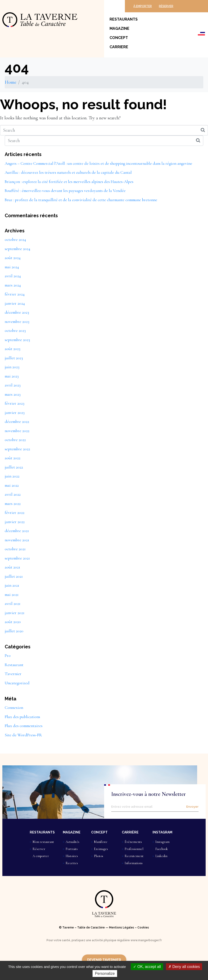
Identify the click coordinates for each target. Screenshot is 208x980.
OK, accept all (147, 967)
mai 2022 (12, 485)
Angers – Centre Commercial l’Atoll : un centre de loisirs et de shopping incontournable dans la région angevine (98, 163)
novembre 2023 (17, 322)
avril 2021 (13, 604)
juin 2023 (12, 367)
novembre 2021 (17, 540)
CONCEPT (99, 832)
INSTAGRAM (162, 832)
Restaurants (124, 19)
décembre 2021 (17, 531)
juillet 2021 (14, 576)
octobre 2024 (15, 240)
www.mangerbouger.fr (146, 940)
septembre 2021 (17, 558)
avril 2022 (13, 494)
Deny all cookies (184, 967)
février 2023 (15, 403)
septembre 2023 (17, 340)
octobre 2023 (15, 331)
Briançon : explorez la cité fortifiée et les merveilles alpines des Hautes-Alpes (69, 182)
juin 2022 (12, 476)
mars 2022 (13, 504)
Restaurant (14, 665)
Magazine (119, 28)
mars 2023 (13, 394)
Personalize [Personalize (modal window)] (105, 973)
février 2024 (15, 294)
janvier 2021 (15, 613)
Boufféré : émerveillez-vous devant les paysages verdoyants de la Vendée (65, 191)
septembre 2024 (17, 249)
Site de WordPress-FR (23, 735)
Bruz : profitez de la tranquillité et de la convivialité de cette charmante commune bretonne (81, 200)
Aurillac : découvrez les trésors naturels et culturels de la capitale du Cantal (68, 172)
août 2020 (13, 622)
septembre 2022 (17, 449)
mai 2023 (12, 376)
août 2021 (12, 567)
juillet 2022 (14, 467)
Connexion (14, 708)
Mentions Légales (122, 928)
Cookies (143, 928)
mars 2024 (13, 285)
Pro (8, 656)
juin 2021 (12, 585)
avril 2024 (13, 276)
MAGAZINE (72, 832)
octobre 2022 (15, 440)
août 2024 (13, 258)
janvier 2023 (15, 413)
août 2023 (13, 349)
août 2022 (13, 458)
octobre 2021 (15, 549)
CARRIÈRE (130, 832)
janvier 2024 (15, 303)
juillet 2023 (14, 358)
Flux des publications (22, 717)
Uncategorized (17, 683)
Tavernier (13, 674)
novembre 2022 (17, 431)
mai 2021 (12, 595)
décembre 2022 (17, 422)
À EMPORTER (143, 6)
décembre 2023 (17, 312)
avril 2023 (13, 385)
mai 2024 (12, 267)
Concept (119, 38)
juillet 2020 (14, 631)
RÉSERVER (166, 6)
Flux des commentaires (24, 726)
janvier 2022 (15, 522)
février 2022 (15, 513)
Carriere (119, 47)
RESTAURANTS (42, 832)
